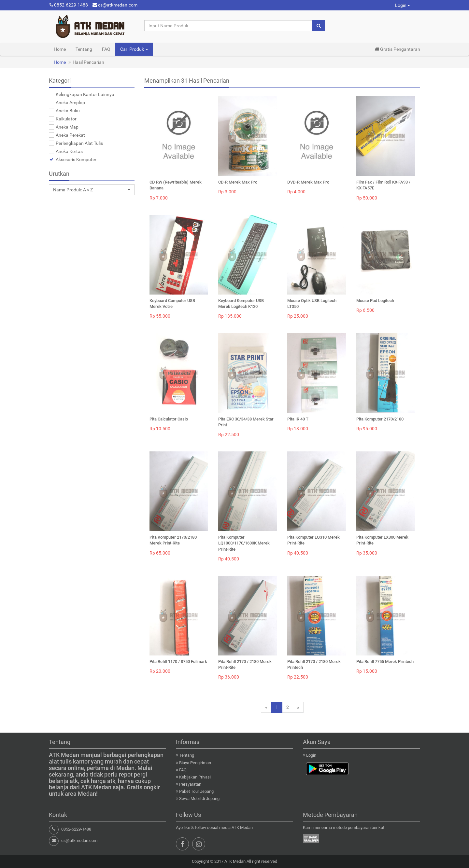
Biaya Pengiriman (195, 763)
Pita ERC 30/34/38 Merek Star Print (246, 422)
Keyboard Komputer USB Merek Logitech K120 (241, 303)
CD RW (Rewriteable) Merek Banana (176, 185)
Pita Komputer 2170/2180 (380, 419)
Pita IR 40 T (298, 419)
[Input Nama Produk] (229, 26)
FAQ (106, 49)
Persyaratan (190, 784)
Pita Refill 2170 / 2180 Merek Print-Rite (245, 664)
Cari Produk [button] (134, 49)
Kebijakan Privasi (195, 777)
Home (60, 49)
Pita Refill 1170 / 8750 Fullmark (178, 661)
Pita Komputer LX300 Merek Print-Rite (382, 540)
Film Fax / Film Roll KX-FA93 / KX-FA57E (383, 185)
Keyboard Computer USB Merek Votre (172, 303)
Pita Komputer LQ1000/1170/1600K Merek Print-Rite (244, 543)
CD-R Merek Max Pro (238, 182)
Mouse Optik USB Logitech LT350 (312, 303)
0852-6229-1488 (69, 5)
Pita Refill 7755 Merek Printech (385, 661)
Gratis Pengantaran (397, 49)
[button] (92, 190)
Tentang (84, 49)
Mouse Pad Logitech (375, 301)
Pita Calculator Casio (169, 419)
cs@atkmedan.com (115, 5)
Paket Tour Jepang (196, 791)
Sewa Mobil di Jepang (199, 799)
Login (403, 5)
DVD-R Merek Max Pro (308, 182)
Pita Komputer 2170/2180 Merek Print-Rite (173, 540)
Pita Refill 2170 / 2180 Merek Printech (314, 664)
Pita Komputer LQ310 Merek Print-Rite (313, 540)
